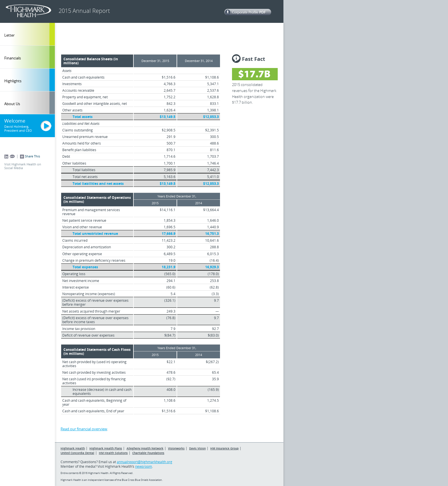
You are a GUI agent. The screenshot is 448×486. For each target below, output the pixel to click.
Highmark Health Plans (106, 448)
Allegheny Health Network (145, 448)
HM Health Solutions (113, 453)
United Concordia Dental (77, 453)
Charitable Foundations (148, 453)
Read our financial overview (84, 429)
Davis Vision (197, 448)
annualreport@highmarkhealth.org (145, 462)
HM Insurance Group (224, 448)
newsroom (144, 466)
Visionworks (176, 448)
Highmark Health (73, 448)
